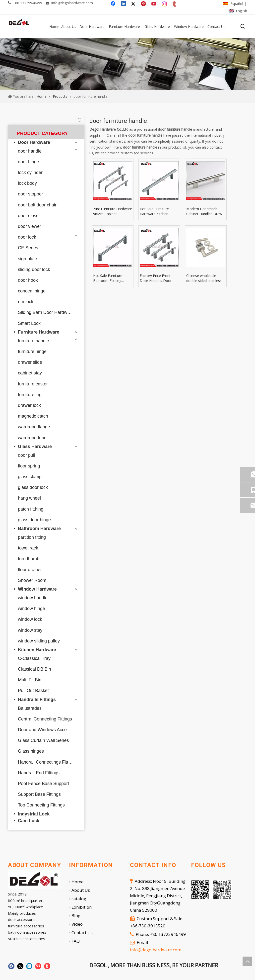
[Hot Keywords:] (243, 26)
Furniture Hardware (39, 332)
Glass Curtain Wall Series (43, 740)
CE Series (28, 248)
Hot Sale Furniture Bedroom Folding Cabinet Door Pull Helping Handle (108, 278)
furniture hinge (32, 352)
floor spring (29, 466)
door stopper (31, 194)
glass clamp (30, 477)
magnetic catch (33, 416)
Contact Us (82, 933)
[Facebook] (114, 4)
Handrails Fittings (37, 700)
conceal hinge (32, 291)
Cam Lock (29, 821)
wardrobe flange (34, 427)
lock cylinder (30, 173)
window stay (30, 630)
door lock (27, 237)
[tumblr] (175, 4)
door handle (30, 151)
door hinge (29, 162)
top (247, 961)
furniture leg (30, 395)
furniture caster (33, 384)
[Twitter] (134, 4)
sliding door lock (34, 269)
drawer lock (29, 405)
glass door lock (33, 487)
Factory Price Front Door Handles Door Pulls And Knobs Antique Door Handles (159, 278)
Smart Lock (29, 323)
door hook (28, 280)
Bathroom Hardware (39, 529)
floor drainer (30, 570)
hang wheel (29, 498)
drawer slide (30, 362)
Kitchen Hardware (37, 650)
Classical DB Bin (34, 669)
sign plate (28, 259)
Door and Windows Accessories (48, 730)
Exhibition (82, 907)
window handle (33, 598)
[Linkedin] (124, 4)
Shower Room (32, 580)
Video (77, 924)
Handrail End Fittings (39, 773)
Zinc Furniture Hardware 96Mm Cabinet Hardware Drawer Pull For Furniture (113, 211)
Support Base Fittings (39, 794)
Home (77, 882)
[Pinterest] (144, 4)
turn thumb (29, 559)
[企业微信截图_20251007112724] (211, 890)
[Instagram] (165, 4)
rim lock (26, 302)
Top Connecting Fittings (41, 805)
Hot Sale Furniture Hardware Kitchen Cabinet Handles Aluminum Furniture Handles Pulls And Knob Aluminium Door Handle (159, 211)
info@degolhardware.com (72, 3)
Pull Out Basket (33, 691)
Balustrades (30, 708)
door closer (29, 216)
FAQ (76, 941)
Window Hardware (37, 589)
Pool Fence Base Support (43, 784)
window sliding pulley (39, 641)
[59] (127, 64)
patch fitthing (31, 509)
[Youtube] (154, 4)
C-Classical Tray (34, 658)
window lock (30, 619)
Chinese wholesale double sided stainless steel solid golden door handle (205, 278)
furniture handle (33, 341)
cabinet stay (30, 373)
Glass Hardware (35, 446)
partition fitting (32, 537)
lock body (27, 183)
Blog (76, 916)
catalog (79, 899)
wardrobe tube (32, 438)
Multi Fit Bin (30, 680)
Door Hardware (34, 142)
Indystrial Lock (34, 814)
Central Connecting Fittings (45, 719)
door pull (27, 455)
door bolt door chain (38, 205)
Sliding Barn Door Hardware (46, 312)
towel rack (28, 548)
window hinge (32, 609)
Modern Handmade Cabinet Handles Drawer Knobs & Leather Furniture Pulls (206, 211)
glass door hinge (34, 520)
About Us (81, 890)
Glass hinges (31, 751)
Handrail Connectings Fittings (47, 762)
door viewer (30, 226)
